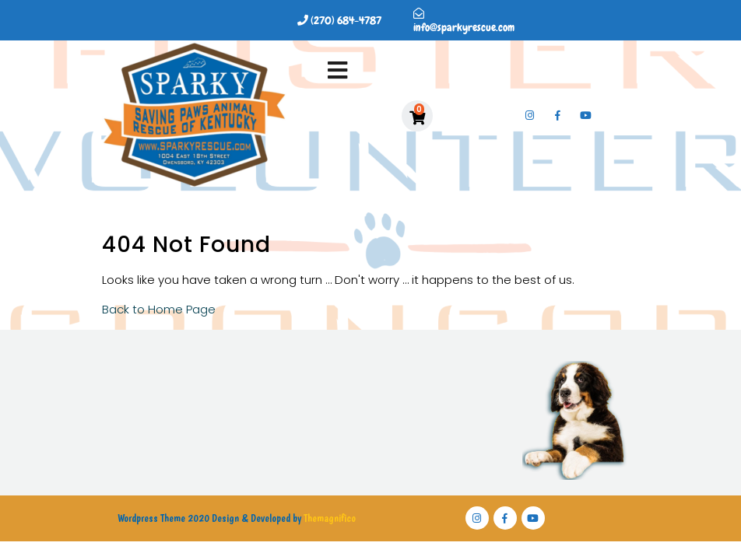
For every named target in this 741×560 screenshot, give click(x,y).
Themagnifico (328, 518)
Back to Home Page (159, 309)
